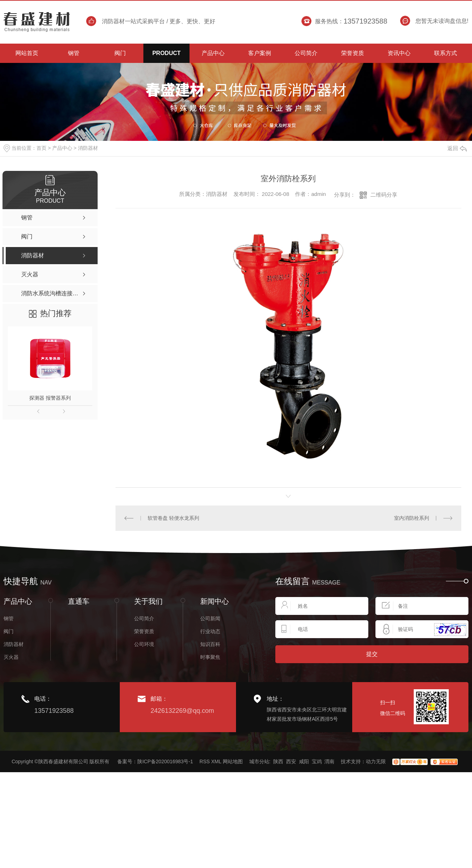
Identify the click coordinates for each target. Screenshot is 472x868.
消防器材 (88, 148)
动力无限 (376, 761)
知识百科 (210, 644)
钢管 (9, 618)
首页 (41, 148)
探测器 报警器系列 (50, 398)
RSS (205, 761)
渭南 (329, 761)
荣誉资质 (144, 631)
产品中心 (62, 148)
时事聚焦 (210, 657)
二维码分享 (384, 195)
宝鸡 (317, 761)
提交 (372, 654)
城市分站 (259, 761)
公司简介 (144, 618)
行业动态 (210, 631)
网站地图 (233, 761)
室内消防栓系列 (412, 518)
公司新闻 (210, 618)
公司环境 (144, 644)
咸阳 (304, 761)
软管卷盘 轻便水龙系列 (173, 518)
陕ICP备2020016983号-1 (165, 761)
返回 (457, 148)
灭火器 (11, 657)
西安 (291, 761)
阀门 (9, 631)
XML (216, 761)
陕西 (278, 761)
